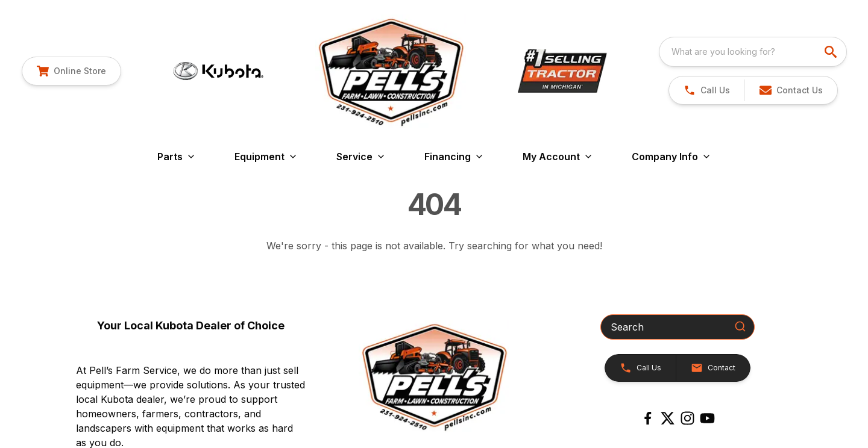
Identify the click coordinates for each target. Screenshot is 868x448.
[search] (832, 52)
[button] (791, 90)
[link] (71, 71)
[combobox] (753, 52)
